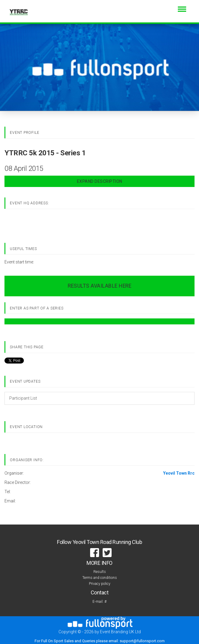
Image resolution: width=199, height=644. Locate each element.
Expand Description (100, 181)
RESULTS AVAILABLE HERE (99, 286)
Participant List (23, 398)
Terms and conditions (100, 578)
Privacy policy (100, 584)
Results (100, 572)
